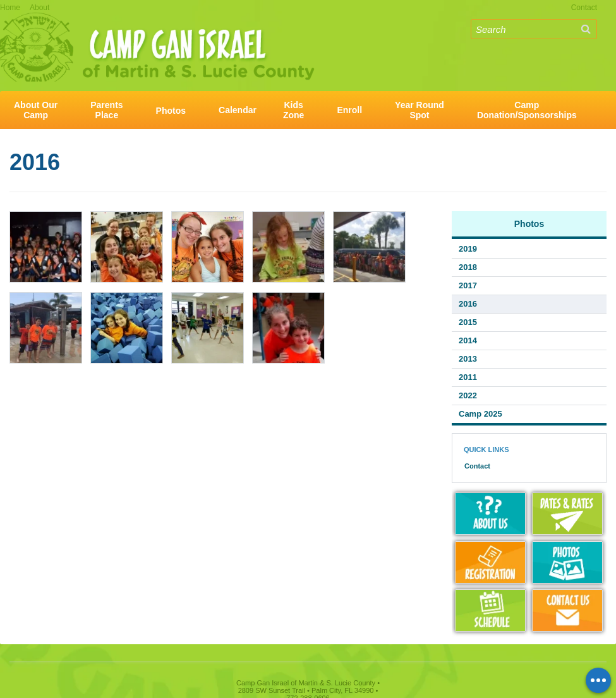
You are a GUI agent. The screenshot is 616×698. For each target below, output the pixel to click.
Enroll (349, 110)
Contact (584, 8)
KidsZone (293, 110)
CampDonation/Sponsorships (527, 110)
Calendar (238, 110)
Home (10, 8)
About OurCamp (36, 110)
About (39, 8)
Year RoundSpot (420, 110)
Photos (171, 111)
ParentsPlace (106, 110)
